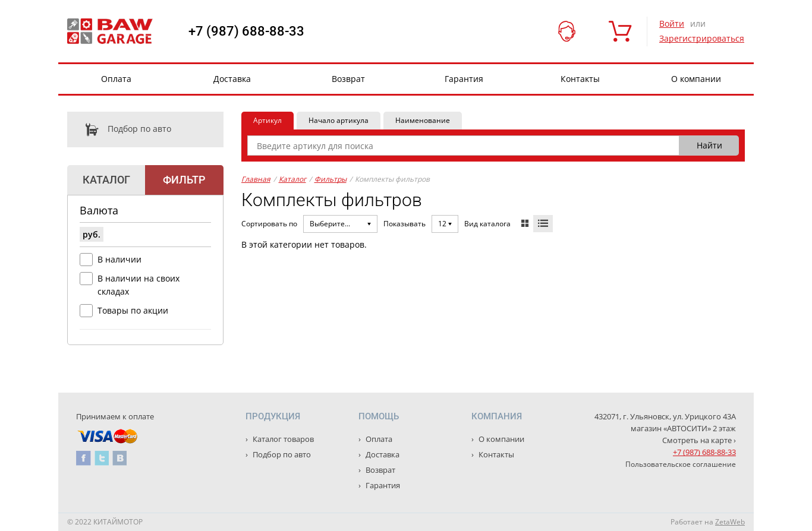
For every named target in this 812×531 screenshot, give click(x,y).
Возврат (348, 79)
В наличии (119, 259)
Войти (672, 23)
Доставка (232, 79)
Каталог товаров (282, 439)
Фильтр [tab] (184, 180)
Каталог (292, 179)
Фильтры (331, 179)
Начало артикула (339, 120)
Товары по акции (133, 310)
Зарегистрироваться (702, 38)
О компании (696, 79)
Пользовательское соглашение (681, 464)
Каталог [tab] (106, 180)
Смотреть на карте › (699, 440)
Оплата (116, 79)
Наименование (423, 120)
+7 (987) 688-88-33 (246, 31)
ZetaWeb (730, 522)
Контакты (580, 79)
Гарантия (464, 79)
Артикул (267, 120)
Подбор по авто (119, 129)
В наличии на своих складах (139, 285)
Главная (256, 179)
